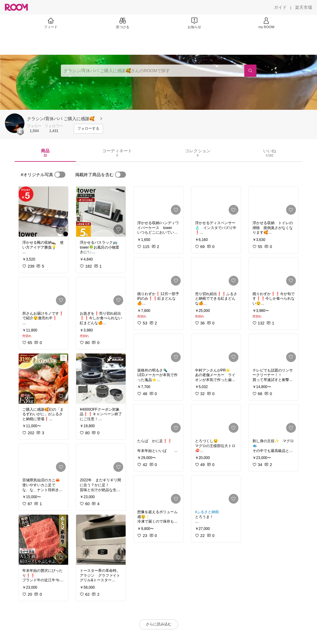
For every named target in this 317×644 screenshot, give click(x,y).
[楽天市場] (304, 7)
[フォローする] (88, 129)
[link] (43, 212)
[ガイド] (280, 7)
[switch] (60, 175)
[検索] (250, 71)
